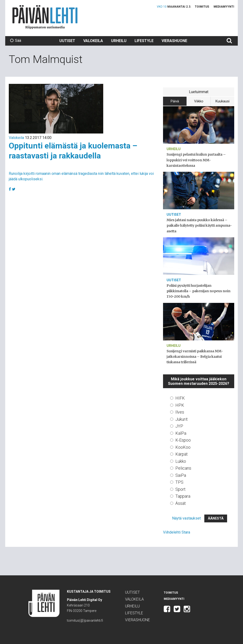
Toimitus (202, 7)
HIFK (180, 398)
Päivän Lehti (45, 17)
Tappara (183, 496)
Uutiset (67, 41)
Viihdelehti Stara (177, 532)
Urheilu (119, 41)
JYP (179, 426)
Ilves (180, 412)
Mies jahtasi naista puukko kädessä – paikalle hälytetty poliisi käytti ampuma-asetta (199, 225)
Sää (16, 41)
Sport (180, 489)
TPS (179, 482)
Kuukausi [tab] (222, 101)
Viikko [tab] (199, 101)
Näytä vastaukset (186, 518)
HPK (180, 405)
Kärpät (182, 454)
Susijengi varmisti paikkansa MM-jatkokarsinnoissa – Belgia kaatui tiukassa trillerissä (195, 357)
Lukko (181, 461)
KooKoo (183, 447)
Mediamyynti (224, 7)
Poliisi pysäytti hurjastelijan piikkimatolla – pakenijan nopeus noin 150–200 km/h (199, 291)
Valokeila (93, 41)
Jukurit (182, 419)
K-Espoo (183, 440)
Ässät (181, 503)
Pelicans (183, 468)
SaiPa (181, 475)
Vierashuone (174, 41)
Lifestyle (144, 41)
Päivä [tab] (175, 101)
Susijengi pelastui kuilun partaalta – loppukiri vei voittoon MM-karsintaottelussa (196, 160)
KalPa (181, 433)
